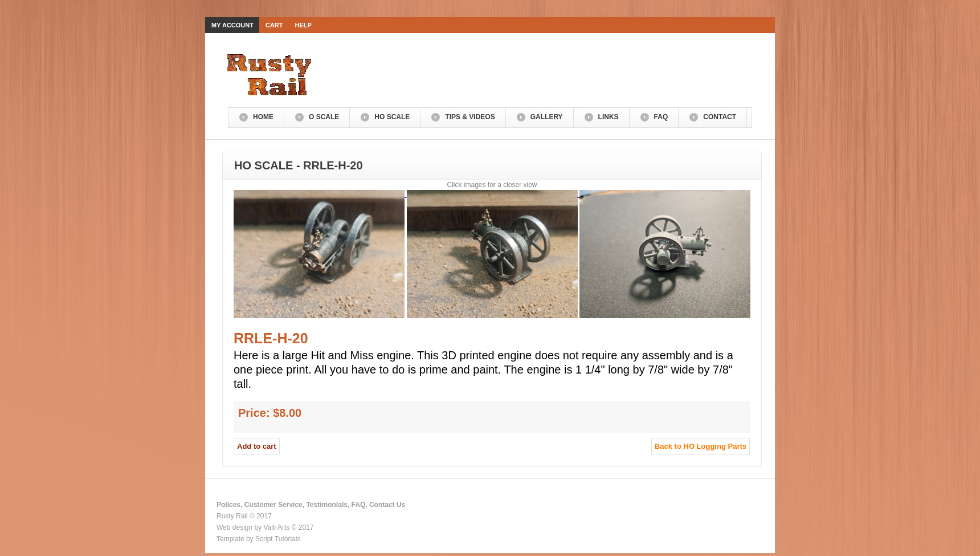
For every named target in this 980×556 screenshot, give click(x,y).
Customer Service (273, 505)
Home (263, 117)
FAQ (661, 117)
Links (609, 117)
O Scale (324, 117)
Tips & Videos (470, 117)
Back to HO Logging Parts (701, 446)
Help (303, 25)
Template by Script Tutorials (258, 539)
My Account (232, 25)
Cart (274, 25)
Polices (228, 505)
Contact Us (387, 505)
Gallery (547, 117)
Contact (720, 117)
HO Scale (392, 117)
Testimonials (326, 505)
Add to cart (257, 446)
